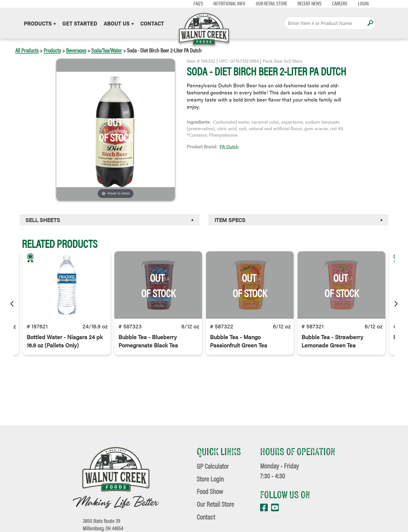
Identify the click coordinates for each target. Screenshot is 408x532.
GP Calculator (213, 466)
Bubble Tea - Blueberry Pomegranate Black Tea (148, 342)
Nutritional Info (226, 3)
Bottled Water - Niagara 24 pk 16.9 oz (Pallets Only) (65, 342)
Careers (337, 3)
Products (40, 23)
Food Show (210, 491)
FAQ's (195, 3)
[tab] (110, 220)
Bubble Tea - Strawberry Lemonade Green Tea (332, 342)
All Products (27, 50)
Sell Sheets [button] (43, 220)
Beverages (76, 50)
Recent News (307, 3)
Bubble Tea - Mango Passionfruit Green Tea (239, 342)
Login (360, 3)
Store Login (210, 479)
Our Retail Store (268, 3)
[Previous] (12, 303)
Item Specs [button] (230, 220)
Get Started (80, 23)
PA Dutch (229, 146)
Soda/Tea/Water (107, 50)
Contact (152, 23)
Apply (370, 23)
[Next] (396, 303)
